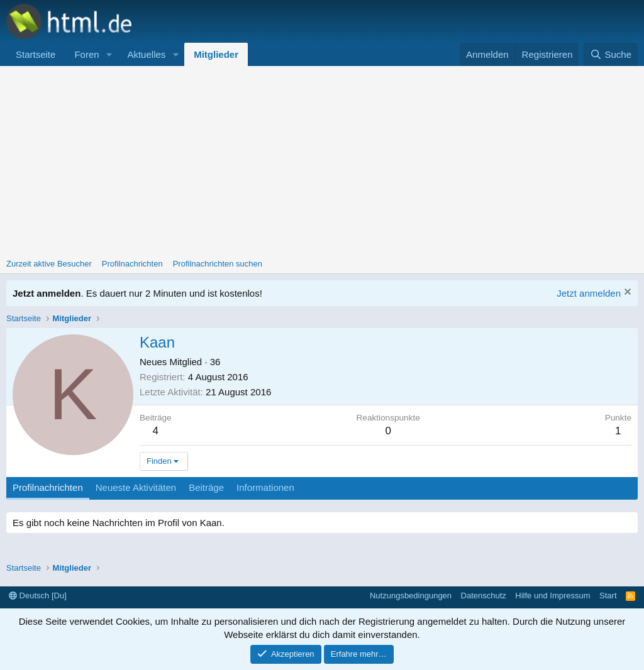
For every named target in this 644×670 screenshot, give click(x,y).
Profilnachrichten (132, 264)
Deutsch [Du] (38, 596)
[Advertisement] (322, 160)
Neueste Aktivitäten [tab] (136, 487)
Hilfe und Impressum (552, 596)
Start (608, 596)
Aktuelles (146, 54)
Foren (86, 54)
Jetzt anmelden (589, 293)
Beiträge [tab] (206, 487)
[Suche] (611, 54)
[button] (109, 54)
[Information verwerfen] (626, 293)
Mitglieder (216, 54)
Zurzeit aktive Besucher (49, 264)
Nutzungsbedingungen (411, 596)
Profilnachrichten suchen (218, 264)
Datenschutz (484, 596)
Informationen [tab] (265, 487)
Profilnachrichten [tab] (48, 487)
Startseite (36, 54)
